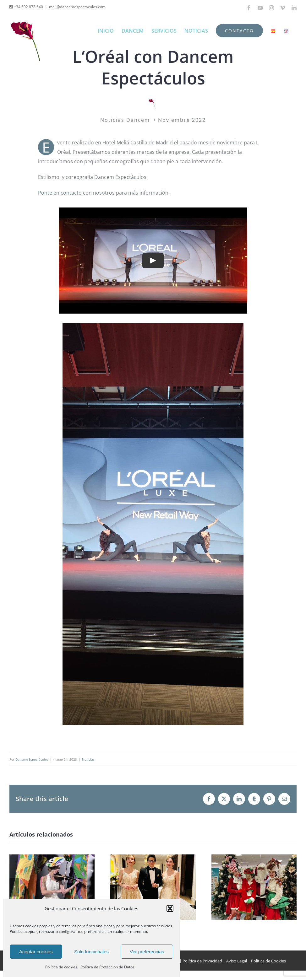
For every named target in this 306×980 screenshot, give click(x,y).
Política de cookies (61, 967)
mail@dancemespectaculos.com (77, 7)
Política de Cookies (268, 961)
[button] (170, 908)
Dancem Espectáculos (32, 759)
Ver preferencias (147, 952)
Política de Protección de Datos (107, 967)
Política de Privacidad (202, 961)
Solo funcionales (91, 952)
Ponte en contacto (60, 193)
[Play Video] (153, 260)
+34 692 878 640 (28, 7)
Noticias (88, 759)
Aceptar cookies (36, 952)
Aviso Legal (237, 961)
